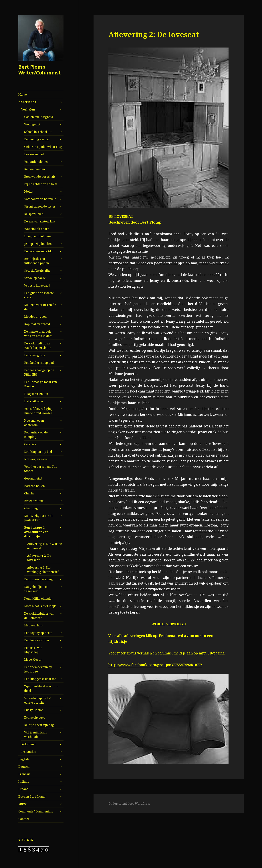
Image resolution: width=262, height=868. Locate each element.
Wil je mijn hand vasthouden (36, 735)
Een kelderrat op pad (39, 363)
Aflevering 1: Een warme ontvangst (44, 546)
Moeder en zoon (35, 317)
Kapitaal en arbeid (37, 324)
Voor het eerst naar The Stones (41, 469)
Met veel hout (34, 625)
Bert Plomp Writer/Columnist (40, 70)
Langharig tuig (35, 355)
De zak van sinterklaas (40, 221)
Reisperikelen (34, 214)
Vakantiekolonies (36, 162)
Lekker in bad (34, 154)
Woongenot (32, 124)
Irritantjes (28, 752)
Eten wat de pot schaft (40, 177)
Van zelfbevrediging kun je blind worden (38, 411)
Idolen (29, 192)
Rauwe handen (35, 169)
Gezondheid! (33, 478)
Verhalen (28, 109)
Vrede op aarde (35, 278)
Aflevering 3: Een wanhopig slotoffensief (43, 570)
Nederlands (27, 102)
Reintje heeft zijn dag (39, 725)
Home (23, 94)
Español (24, 789)
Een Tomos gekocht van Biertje (41, 384)
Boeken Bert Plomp (32, 796)
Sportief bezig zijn (37, 271)
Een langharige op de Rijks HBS (39, 372)
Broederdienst (34, 501)
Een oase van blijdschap (33, 650)
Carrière (30, 444)
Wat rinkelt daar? (37, 229)
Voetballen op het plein (40, 199)
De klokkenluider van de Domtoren (39, 616)
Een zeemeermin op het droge (38, 669)
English (24, 759)
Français (24, 774)
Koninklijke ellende (38, 599)
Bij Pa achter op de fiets (41, 184)
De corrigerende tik (38, 251)
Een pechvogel (34, 717)
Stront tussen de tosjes (40, 206)
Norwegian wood (36, 459)
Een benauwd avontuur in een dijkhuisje (36, 532)
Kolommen (29, 744)
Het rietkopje (34, 401)
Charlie (29, 493)
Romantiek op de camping (36, 435)
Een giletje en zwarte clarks (39, 295)
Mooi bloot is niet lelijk (40, 606)
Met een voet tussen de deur (40, 307)
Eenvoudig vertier (37, 139)
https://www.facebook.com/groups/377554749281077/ (155, 665)
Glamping (31, 508)
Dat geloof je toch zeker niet (36, 589)
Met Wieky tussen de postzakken (39, 518)
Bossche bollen (34, 486)
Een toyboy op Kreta (38, 633)
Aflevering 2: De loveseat (39, 558)
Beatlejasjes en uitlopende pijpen (37, 261)
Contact (24, 819)
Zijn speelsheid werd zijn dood (42, 689)
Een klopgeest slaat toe (40, 679)
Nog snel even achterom (34, 423)
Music (22, 804)
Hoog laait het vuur (38, 236)
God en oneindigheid (39, 117)
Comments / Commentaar (36, 811)
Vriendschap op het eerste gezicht (38, 700)
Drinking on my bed (38, 452)
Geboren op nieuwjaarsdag (43, 147)
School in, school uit (38, 132)
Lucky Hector (34, 710)
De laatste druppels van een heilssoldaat (38, 334)
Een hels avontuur (37, 640)
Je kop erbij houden (38, 244)
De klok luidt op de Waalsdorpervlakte (38, 346)
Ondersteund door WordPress (129, 804)
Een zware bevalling (38, 579)
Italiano (24, 782)
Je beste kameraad (37, 285)
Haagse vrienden (36, 394)
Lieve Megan (33, 660)
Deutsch (24, 767)
